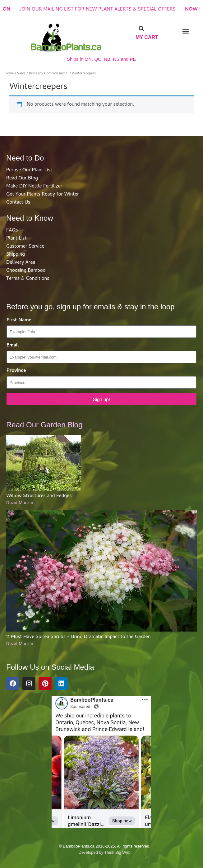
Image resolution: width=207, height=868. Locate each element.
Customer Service (25, 247)
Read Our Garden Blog (44, 425)
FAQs (12, 231)
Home (9, 74)
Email (13, 346)
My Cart (147, 37)
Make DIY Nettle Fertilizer (34, 187)
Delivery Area (21, 263)
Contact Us (18, 203)
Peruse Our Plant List (29, 170)
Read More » (20, 502)
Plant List (16, 239)
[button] (141, 29)
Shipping (16, 255)
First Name (19, 321)
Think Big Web (117, 852)
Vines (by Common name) (49, 74)
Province (16, 371)
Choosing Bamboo (26, 271)
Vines (21, 74)
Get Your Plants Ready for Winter (43, 195)
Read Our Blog (22, 178)
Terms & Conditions (28, 279)
